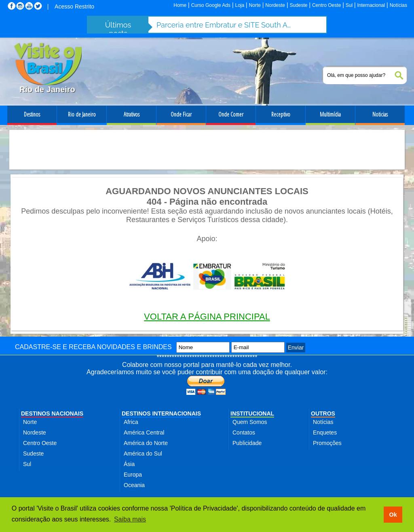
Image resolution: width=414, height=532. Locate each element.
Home (180, 5)
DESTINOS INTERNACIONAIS (161, 413)
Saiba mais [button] (130, 519)
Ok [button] (393, 515)
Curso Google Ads (211, 5)
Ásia (129, 464)
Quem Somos (250, 422)
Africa (131, 422)
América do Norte (146, 443)
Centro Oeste (326, 5)
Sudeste (298, 5)
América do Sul (143, 454)
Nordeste (275, 5)
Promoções (327, 443)
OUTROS (323, 413)
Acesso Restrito (74, 6)
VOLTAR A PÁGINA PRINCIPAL (207, 317)
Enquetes (325, 432)
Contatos (244, 432)
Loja (240, 5)
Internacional (371, 5)
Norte (255, 5)
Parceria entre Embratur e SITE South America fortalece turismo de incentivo (225, 25)
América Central (144, 432)
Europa (133, 475)
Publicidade (247, 443)
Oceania (134, 485)
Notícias (398, 5)
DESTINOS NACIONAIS (52, 413)
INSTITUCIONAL (252, 413)
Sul (349, 5)
